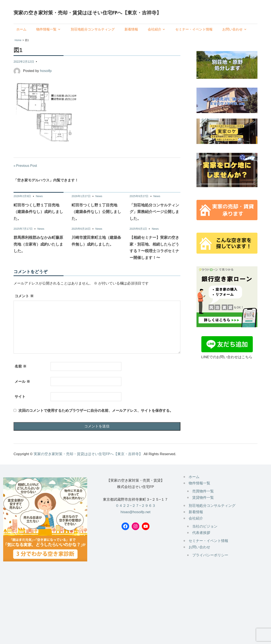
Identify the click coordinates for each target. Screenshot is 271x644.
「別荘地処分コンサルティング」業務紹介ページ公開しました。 (154, 212)
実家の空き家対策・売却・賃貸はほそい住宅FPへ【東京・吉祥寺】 (87, 13)
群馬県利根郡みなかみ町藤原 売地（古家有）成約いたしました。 (38, 244)
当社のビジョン (205, 526)
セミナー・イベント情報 (194, 29)
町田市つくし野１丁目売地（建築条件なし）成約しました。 (38, 212)
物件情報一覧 (46, 29)
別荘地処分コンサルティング (93, 29)
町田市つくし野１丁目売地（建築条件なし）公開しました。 (96, 212)
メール (22, 382)
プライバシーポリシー (210, 555)
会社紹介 (155, 29)
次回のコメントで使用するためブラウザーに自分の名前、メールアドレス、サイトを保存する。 (96, 411)
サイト (20, 397)
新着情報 (131, 29)
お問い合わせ (232, 29)
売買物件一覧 (203, 491)
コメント (24, 296)
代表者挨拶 (201, 533)
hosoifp (46, 71)
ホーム (21, 29)
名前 (21, 366)
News (39, 196)
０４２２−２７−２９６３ (135, 506)
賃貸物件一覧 (203, 498)
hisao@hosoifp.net (135, 512)
